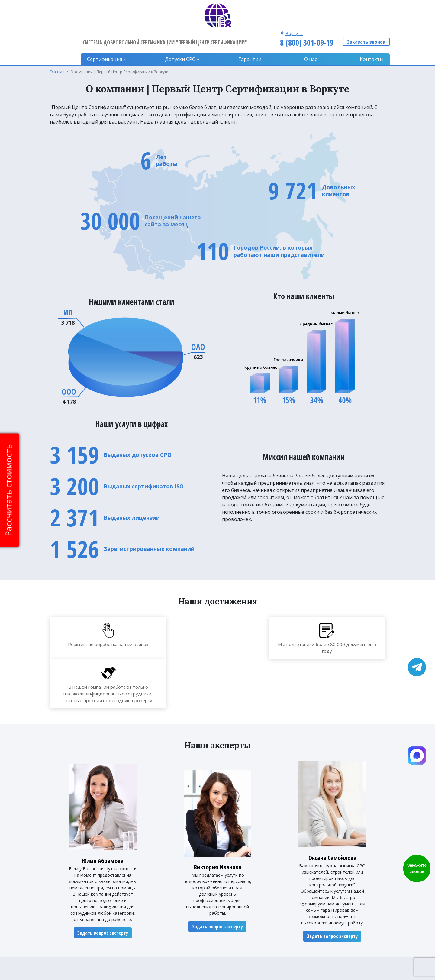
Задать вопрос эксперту (103, 864)
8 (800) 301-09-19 (306, 16)
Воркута (293, 7)
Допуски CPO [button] (188, 33)
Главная (57, 46)
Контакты (372, 33)
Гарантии (255, 33)
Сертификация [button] (114, 33)
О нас (313, 33)
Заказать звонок (366, 16)
